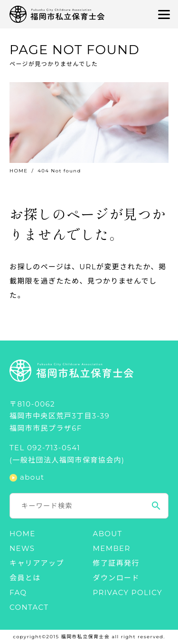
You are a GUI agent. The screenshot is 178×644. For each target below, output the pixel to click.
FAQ (18, 592)
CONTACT (29, 607)
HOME (19, 171)
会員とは (25, 578)
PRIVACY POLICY (128, 592)
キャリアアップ (37, 563)
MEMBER (112, 548)
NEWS (22, 548)
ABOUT (108, 534)
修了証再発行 (116, 563)
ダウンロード (116, 578)
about (32, 478)
